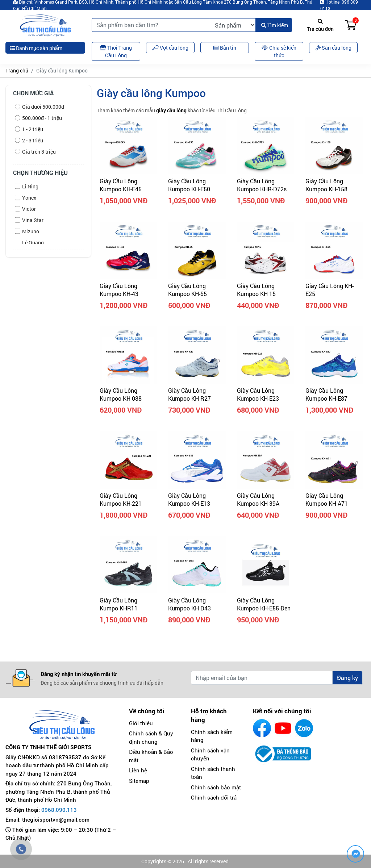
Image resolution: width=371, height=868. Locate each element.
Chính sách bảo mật (216, 787)
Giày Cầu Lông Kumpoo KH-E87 (326, 394)
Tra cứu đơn (320, 26)
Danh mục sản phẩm (36, 48)
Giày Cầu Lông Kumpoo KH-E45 (121, 185)
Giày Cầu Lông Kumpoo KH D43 (189, 604)
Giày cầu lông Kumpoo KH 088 (121, 394)
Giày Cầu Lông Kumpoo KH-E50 (189, 185)
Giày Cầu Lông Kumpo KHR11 (119, 604)
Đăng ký (347, 678)
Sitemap (139, 781)
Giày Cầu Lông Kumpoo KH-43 (119, 290)
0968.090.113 (59, 810)
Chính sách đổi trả (214, 797)
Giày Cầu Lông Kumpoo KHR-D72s (262, 185)
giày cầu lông (171, 110)
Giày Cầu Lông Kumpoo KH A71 (327, 499)
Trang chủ (17, 70)
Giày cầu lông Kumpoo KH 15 (256, 290)
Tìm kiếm (275, 25)
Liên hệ (138, 770)
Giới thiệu (141, 723)
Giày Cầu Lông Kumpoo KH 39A (258, 499)
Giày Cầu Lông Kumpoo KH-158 (326, 185)
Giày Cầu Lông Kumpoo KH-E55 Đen (264, 604)
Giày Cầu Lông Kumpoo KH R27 (189, 394)
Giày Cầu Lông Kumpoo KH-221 (121, 499)
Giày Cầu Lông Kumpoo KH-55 (187, 290)
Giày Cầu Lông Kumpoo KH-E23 (258, 394)
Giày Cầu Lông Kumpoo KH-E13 (189, 499)
